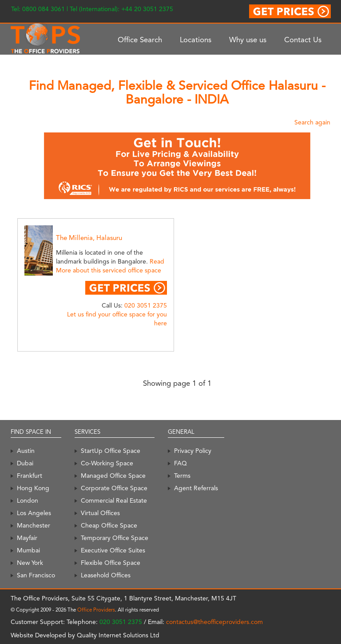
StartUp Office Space (111, 451)
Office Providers (96, 610)
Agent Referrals (196, 488)
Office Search (140, 40)
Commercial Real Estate (114, 500)
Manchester (34, 525)
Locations (196, 40)
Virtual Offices (100, 513)
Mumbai (28, 550)
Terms (182, 476)
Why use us (248, 40)
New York (30, 563)
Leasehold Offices (106, 575)
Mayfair (27, 538)
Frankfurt (30, 476)
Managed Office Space (113, 476)
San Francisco (36, 575)
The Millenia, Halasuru (89, 238)
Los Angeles (34, 513)
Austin (26, 451)
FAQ (180, 463)
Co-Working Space (107, 463)
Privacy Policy (193, 451)
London (28, 500)
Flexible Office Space (111, 563)
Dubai (25, 463)
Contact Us (303, 40)
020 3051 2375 (146, 305)
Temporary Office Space (115, 538)
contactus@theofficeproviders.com (214, 622)
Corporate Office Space (114, 488)
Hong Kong (33, 488)
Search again (312, 122)
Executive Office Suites (113, 550)
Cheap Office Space (109, 525)
